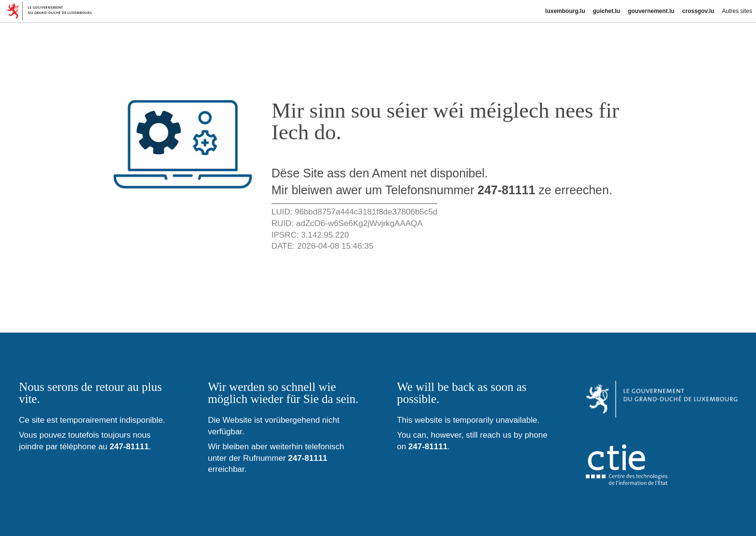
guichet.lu (606, 11)
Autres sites (737, 11)
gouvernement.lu (651, 11)
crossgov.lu (698, 11)
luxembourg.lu (565, 11)
